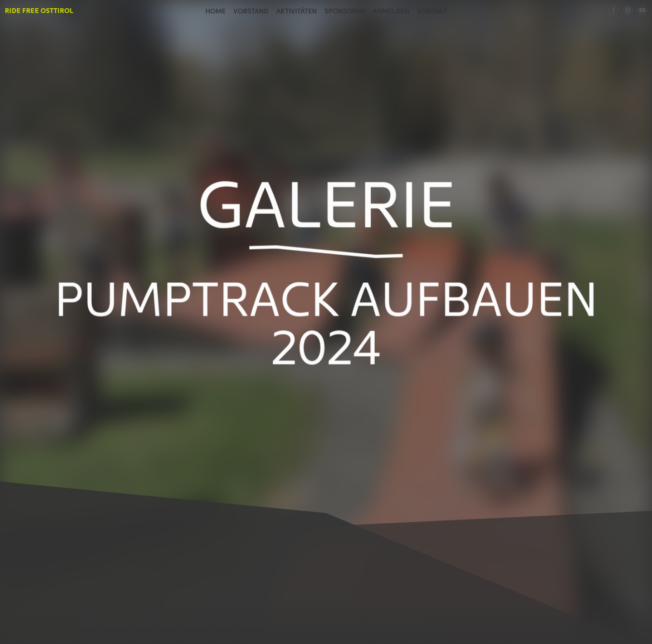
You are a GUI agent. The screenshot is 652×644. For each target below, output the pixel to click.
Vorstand (251, 11)
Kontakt (432, 11)
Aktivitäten (297, 11)
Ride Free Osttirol (39, 10)
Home (216, 11)
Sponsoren (345, 11)
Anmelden (391, 11)
